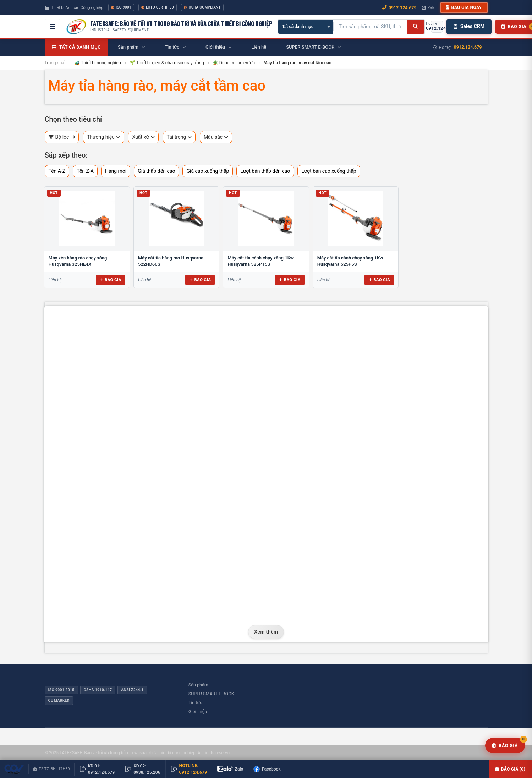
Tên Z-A (85, 171)
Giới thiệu (198, 711)
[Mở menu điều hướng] (53, 27)
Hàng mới (116, 171)
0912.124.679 (468, 47)
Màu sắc (216, 137)
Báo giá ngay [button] (464, 7)
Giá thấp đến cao (156, 171)
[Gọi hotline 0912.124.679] (437, 27)
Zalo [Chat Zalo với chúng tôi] (429, 7)
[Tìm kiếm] (415, 27)
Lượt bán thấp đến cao (265, 171)
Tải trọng (179, 137)
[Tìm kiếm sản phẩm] (370, 27)
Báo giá (111, 280)
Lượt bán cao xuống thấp (329, 171)
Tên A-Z (57, 171)
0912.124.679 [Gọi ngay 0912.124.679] (399, 8)
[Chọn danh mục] (306, 27)
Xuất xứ (143, 137)
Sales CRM (469, 26)
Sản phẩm (198, 685)
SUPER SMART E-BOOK (211, 694)
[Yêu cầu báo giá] (505, 746)
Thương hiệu (104, 137)
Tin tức (195, 703)
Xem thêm (266, 632)
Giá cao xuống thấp (208, 171)
